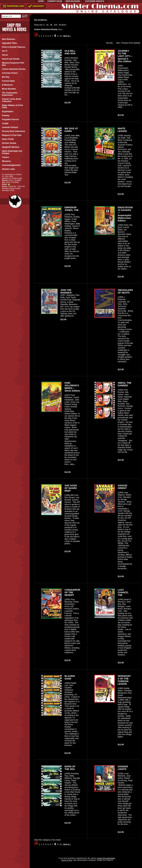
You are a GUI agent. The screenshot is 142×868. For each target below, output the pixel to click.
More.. (61, 30)
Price (131, 43)
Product (125, 43)
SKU (117, 43)
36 (51, 25)
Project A (109, 860)
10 (61, 36)
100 (55, 25)
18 (47, 25)
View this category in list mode (47, 840)
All (60, 25)
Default (137, 43)
